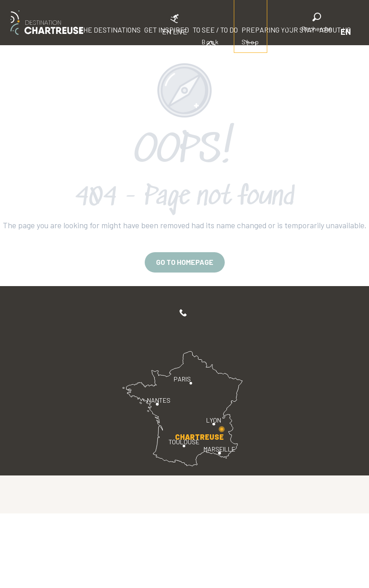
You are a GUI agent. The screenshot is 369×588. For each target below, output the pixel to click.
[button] (317, 24)
